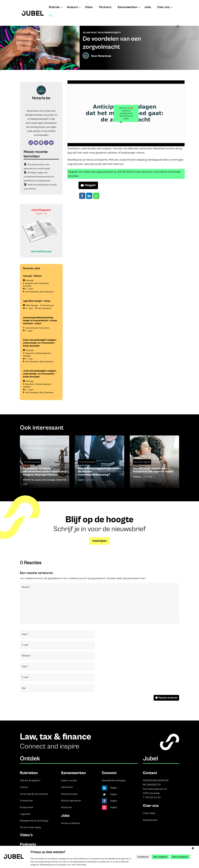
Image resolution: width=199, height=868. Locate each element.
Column (24, 787)
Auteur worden (69, 780)
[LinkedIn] (41, 143)
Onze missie (149, 813)
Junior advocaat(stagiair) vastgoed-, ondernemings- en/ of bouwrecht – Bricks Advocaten (40, 374)
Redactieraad (150, 820)
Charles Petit (61, 480)
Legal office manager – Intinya (37, 301)
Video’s (26, 835)
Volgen (114, 788)
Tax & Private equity (109, 33)
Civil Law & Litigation (142, 462)
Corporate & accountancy (34, 794)
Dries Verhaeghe (49, 480)
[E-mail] (36, 143)
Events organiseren (71, 801)
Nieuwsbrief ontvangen (114, 780)
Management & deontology (34, 821)
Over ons (163, 8)
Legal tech (25, 814)
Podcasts (28, 844)
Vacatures (66, 807)
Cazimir (81, 480)
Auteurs (72, 8)
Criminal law (26, 801)
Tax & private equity (31, 827)
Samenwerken (127, 8)
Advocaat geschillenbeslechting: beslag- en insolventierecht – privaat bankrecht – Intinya (40, 321)
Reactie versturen (168, 698)
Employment (27, 807)
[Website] (31, 143)
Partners (105, 8)
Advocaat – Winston (32, 276)
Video (89, 8)
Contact (150, 773)
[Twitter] (51, 143)
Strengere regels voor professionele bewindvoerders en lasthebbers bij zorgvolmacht (39, 177)
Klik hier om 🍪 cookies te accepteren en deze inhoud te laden (126, 113)
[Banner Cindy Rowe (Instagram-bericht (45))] (41, 257)
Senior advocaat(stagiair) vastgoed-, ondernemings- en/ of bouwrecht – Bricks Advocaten (40, 343)
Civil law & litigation (30, 780)
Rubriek (54, 8)
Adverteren (67, 787)
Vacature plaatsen (71, 823)
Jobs (148, 8)
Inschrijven (99, 541)
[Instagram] (46, 143)
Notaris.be (105, 56)
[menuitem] (52, 19)
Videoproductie (69, 794)
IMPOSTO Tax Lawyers (32, 480)
